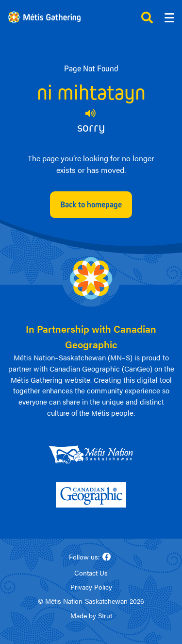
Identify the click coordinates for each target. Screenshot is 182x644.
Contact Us (91, 573)
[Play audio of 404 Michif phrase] (91, 113)
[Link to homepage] (44, 17)
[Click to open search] (147, 17)
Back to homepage (91, 204)
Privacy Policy (91, 587)
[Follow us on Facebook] (107, 557)
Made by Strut (91, 615)
